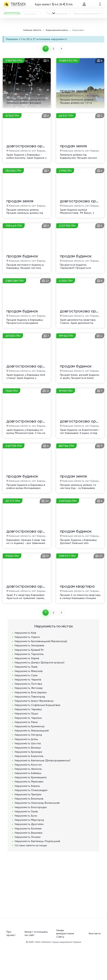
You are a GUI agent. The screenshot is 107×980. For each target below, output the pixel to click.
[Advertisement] (54, 917)
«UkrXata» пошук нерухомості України (61, 976)
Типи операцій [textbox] (21, 31)
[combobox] (22, 31)
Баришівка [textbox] (56, 42)
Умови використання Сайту (65, 967)
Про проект (11, 967)
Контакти (95, 967)
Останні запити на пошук (31, 879)
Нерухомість (25, 666)
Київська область (32, 63)
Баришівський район (57, 63)
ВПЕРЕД (62, 82)
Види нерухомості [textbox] (51, 31)
